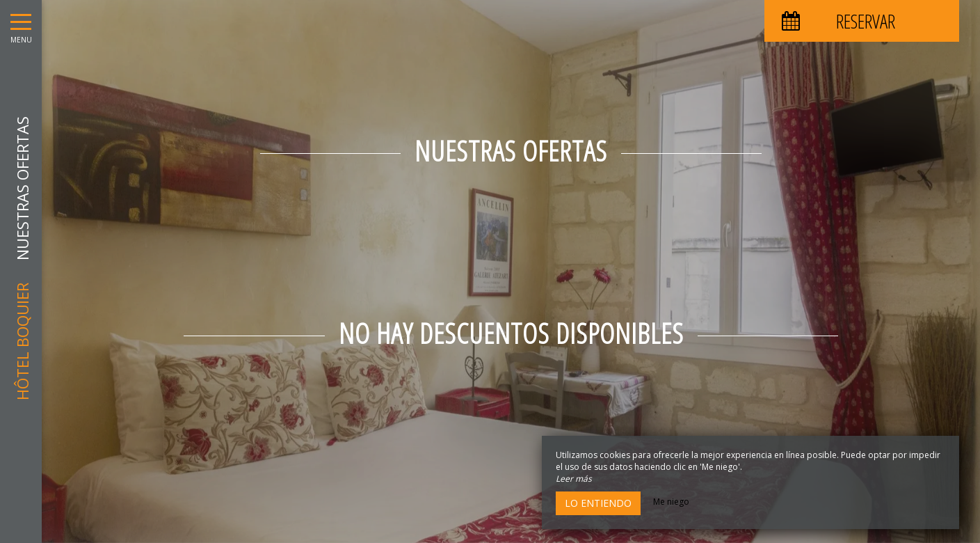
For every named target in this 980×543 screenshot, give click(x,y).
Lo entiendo (598, 503)
